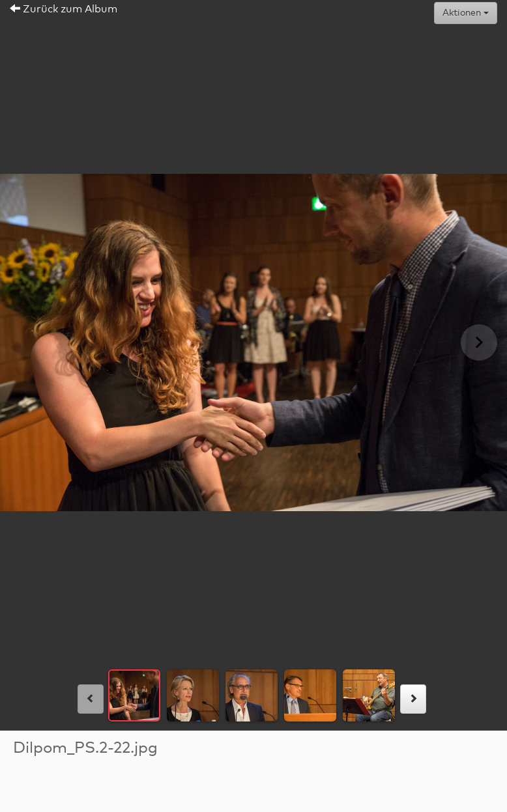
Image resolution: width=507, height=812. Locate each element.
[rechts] (413, 699)
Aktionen (466, 13)
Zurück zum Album (64, 9)
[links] (91, 699)
